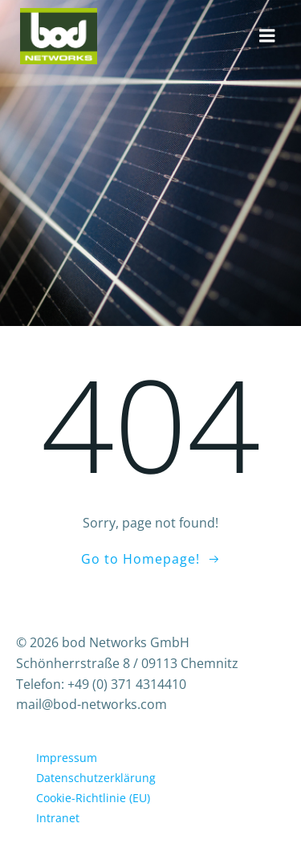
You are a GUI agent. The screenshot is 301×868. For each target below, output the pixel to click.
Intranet (58, 818)
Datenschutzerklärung (96, 778)
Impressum (67, 758)
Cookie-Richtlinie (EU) (93, 798)
